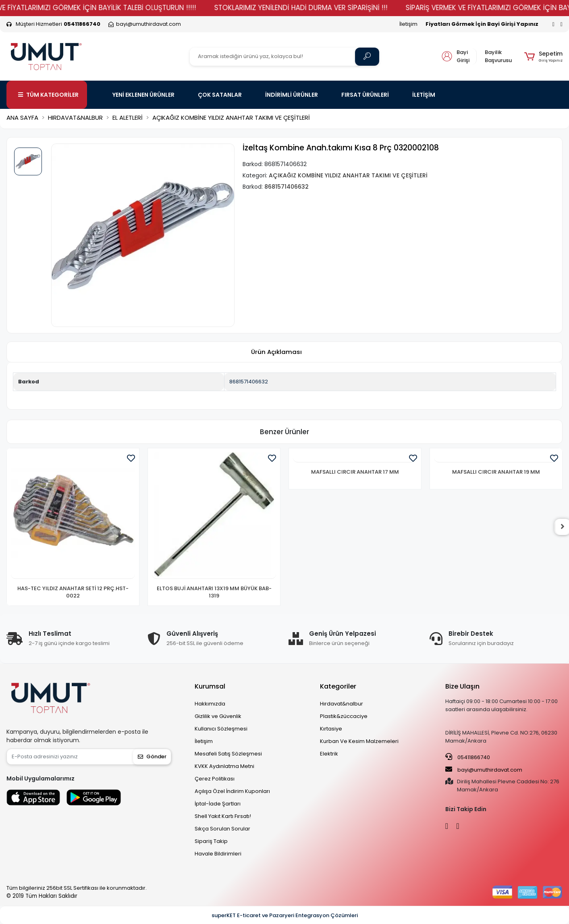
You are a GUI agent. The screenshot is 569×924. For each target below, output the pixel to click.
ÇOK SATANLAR (220, 95)
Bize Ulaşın (462, 686)
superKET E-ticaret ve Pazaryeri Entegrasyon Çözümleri (285, 915)
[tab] (276, 352)
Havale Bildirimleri (218, 854)
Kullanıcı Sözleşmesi (221, 729)
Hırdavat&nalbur (342, 704)
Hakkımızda (210, 704)
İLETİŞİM (424, 95)
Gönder (152, 756)
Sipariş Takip (211, 841)
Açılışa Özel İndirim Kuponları (232, 791)
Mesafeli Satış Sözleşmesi (228, 754)
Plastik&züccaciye (344, 716)
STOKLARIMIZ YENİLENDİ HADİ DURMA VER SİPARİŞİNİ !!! (314, 8)
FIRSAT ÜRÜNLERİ (365, 95)
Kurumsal (210, 686)
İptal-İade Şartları (218, 804)
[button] (543, 56)
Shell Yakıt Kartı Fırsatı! (223, 816)
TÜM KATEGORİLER (48, 95)
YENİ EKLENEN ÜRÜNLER (143, 95)
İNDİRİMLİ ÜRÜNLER (292, 95)
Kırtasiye (331, 729)
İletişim (408, 24)
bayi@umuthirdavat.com (484, 770)
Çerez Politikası (215, 779)
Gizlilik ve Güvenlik (218, 716)
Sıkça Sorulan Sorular (222, 829)
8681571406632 (249, 382)
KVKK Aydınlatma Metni (224, 766)
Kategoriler (338, 686)
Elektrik (329, 754)
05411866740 (468, 757)
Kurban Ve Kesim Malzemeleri (359, 741)
